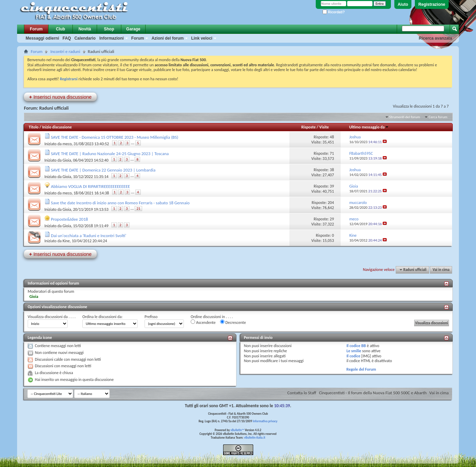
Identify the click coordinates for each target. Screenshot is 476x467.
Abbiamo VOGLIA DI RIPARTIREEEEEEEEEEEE (90, 186)
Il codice (353, 356)
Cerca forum (438, 117)
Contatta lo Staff (302, 393)
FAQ (67, 38)
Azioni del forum (167, 38)
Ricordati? (334, 12)
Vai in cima (441, 270)
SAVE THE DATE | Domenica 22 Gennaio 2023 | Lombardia (103, 170)
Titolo (34, 127)
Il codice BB (356, 346)
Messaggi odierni (42, 38)
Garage (133, 29)
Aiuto (403, 4)
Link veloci (202, 38)
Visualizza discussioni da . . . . (52, 317)
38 (332, 170)
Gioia (67, 160)
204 (331, 203)
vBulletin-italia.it (255, 437)
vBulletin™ (237, 430)
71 (332, 153)
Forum (36, 29)
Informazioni (112, 38)
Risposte (309, 127)
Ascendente (203, 322)
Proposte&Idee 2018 (69, 219)
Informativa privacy (265, 421)
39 (332, 186)
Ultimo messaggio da (369, 127)
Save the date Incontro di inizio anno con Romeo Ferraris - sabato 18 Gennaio (120, 203)
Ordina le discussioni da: (103, 317)
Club (61, 29)
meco (67, 144)
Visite (324, 127)
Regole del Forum (361, 369)
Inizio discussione (57, 127)
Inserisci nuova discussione (60, 97)
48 (332, 137)
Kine (66, 241)
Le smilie (354, 351)
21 (138, 209)
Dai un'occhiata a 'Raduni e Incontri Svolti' (89, 236)
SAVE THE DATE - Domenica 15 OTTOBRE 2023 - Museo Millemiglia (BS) (115, 137)
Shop (109, 29)
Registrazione (432, 4)
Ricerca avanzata (436, 38)
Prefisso (151, 317)
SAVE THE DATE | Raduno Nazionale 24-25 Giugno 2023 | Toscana (110, 154)
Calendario (85, 38)
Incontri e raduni (65, 51)
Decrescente (233, 322)
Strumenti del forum (405, 117)
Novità (85, 29)
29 (332, 219)
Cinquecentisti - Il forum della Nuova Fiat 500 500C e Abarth (373, 393)
